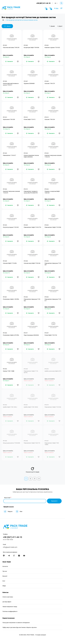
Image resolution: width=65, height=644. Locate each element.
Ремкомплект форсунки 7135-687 (53, 264)
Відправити (54, 501)
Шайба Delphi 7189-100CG (31, 407)
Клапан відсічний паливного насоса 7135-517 (11, 84)
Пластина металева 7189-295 (11, 48)
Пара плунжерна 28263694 (31, 335)
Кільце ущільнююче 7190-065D (11, 443)
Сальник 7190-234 (50, 119)
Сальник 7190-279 (50, 83)
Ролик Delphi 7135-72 (30, 119)
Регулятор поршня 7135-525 (11, 227)
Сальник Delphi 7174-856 (10, 263)
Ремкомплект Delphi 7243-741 (32, 443)
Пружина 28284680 (29, 83)
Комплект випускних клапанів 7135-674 (53, 156)
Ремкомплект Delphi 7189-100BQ (52, 444)
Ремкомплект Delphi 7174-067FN (31, 372)
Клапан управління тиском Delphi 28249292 (31, 156)
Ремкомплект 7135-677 (9, 155)
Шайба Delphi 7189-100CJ (10, 407)
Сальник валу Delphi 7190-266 (32, 263)
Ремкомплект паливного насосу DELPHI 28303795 (31, 192)
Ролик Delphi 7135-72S (51, 335)
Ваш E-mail (7, 498)
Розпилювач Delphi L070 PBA (11, 335)
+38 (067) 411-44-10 (43, 3)
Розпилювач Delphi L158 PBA (11, 299)
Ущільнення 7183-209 (9, 119)
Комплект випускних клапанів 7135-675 (11, 192)
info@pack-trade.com (10, 547)
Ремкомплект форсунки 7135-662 (32, 300)
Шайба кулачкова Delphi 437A (53, 371)
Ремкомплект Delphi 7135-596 (53, 227)
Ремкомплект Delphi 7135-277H (32, 227)
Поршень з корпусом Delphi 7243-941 (52, 192)
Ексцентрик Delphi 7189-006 (31, 48)
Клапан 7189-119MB (9, 371)
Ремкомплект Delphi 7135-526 (53, 407)
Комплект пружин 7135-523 (52, 48)
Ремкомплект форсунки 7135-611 (53, 300)
